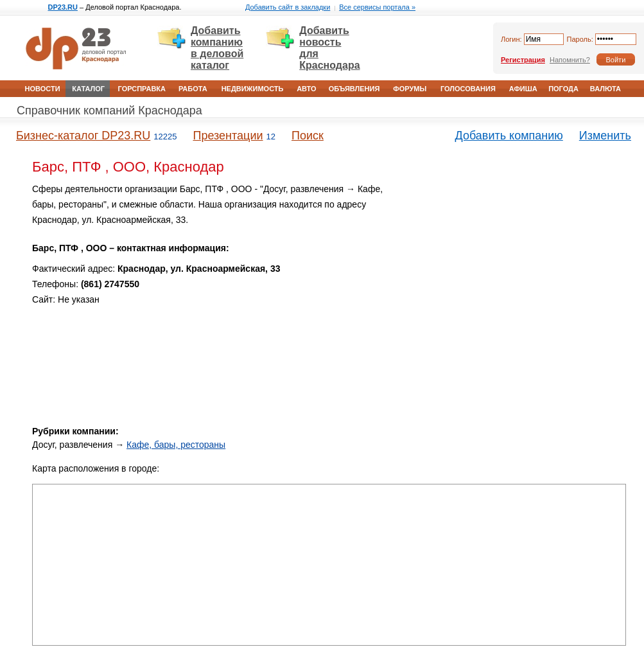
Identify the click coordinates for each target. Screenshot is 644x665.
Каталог (88, 89)
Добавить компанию (509, 136)
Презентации (228, 136)
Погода (563, 89)
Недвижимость (253, 89)
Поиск (308, 136)
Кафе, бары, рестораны (176, 445)
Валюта (605, 89)
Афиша (523, 89)
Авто (306, 89)
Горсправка (142, 89)
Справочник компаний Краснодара (109, 111)
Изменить (605, 136)
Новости (43, 89)
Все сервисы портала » (377, 7)
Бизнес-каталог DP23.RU (83, 136)
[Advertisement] (520, 262)
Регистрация (523, 60)
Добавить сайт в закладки (288, 7)
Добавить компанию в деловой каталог (217, 48)
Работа (193, 89)
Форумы (410, 89)
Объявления (354, 89)
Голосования (468, 89)
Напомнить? (570, 60)
